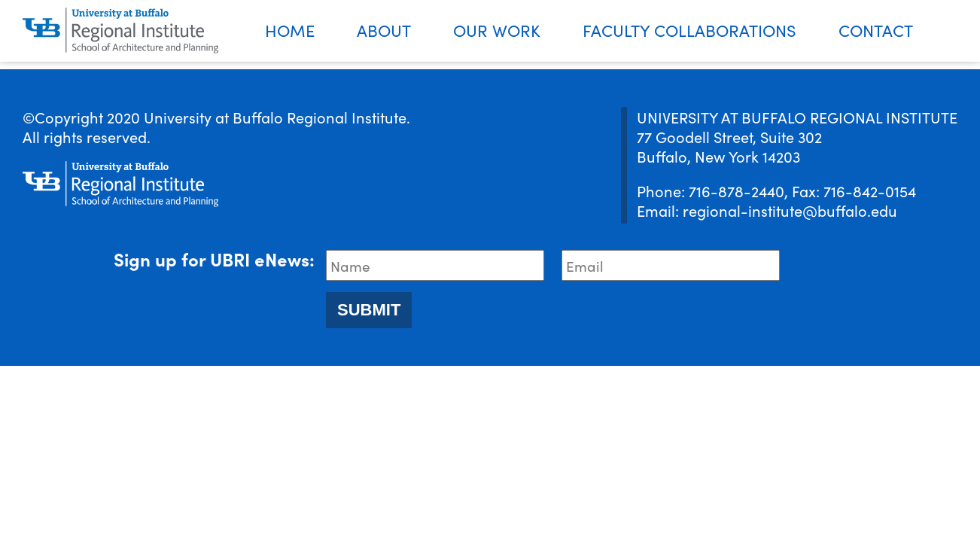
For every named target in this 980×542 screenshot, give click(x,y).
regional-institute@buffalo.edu (790, 210)
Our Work (497, 30)
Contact (876, 30)
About (384, 30)
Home (290, 30)
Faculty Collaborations (689, 30)
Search (957, 31)
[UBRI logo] (120, 31)
